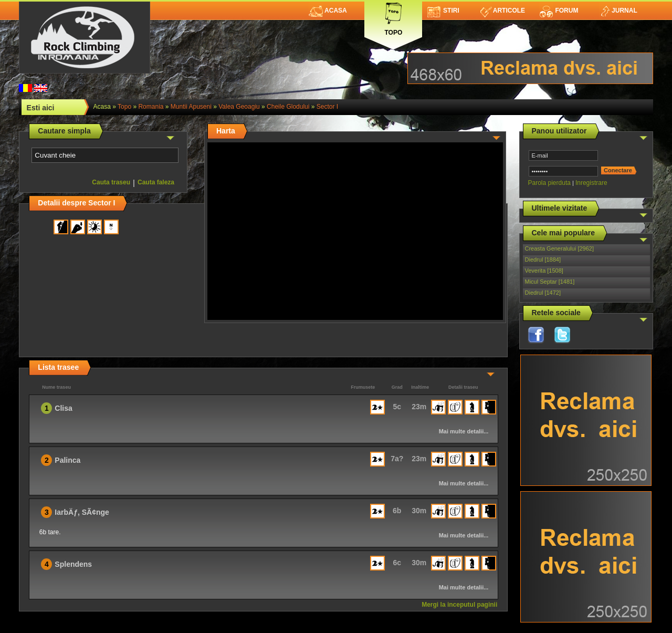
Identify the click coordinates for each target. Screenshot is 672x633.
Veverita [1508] (544, 271)
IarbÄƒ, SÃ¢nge (82, 512)
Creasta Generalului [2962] (559, 248)
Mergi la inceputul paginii (459, 605)
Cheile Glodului (288, 107)
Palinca (67, 460)
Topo (393, 17)
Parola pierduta (549, 183)
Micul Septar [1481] (550, 282)
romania (151, 107)
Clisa (63, 408)
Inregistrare (591, 183)
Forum (559, 11)
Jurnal (618, 11)
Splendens (73, 564)
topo (124, 107)
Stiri (443, 11)
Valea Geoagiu (239, 107)
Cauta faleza (156, 182)
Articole (503, 11)
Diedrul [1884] (543, 260)
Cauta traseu (111, 182)
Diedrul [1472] (543, 293)
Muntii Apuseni (191, 107)
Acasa (328, 11)
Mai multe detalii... (464, 431)
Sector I (327, 107)
